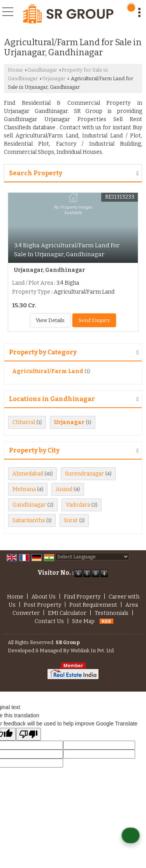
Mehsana (24, 489)
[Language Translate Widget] (92, 557)
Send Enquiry (94, 320)
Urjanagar (54, 78)
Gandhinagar (42, 70)
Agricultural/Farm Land (48, 371)
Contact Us (49, 621)
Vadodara (78, 505)
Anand (64, 489)
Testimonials (112, 613)
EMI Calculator (67, 613)
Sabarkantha (29, 520)
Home (15, 70)
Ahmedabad (28, 474)
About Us (44, 597)
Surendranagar (84, 474)
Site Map (83, 621)
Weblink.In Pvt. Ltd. (93, 651)
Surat (71, 520)
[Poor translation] (28, 734)
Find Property (82, 597)
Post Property (42, 605)
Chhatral (24, 422)
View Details (50, 320)
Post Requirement (93, 605)
